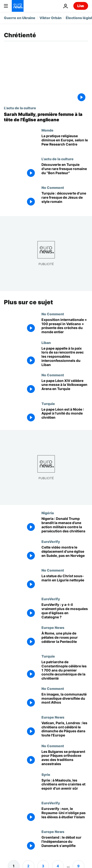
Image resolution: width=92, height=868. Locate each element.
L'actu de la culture (20, 108)
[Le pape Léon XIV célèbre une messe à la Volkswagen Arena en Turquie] (65, 387)
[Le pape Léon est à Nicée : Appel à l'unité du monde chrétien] (65, 416)
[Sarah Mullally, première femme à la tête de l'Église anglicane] (46, 117)
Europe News (53, 627)
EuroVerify (51, 541)
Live (81, 6)
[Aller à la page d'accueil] (18, 6)
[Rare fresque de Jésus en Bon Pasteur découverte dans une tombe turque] (65, 200)
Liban (46, 342)
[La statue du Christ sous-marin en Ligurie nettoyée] (65, 582)
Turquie (48, 403)
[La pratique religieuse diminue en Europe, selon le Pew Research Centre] (65, 142)
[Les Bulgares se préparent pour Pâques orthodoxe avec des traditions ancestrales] (65, 758)
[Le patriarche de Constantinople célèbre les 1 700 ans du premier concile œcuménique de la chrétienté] (65, 670)
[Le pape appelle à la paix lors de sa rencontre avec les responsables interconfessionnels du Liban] (65, 357)
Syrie (46, 774)
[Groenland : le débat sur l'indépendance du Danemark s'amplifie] (65, 844)
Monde (47, 130)
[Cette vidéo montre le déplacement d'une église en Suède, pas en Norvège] (65, 554)
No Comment (53, 187)
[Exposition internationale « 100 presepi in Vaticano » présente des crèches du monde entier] (65, 326)
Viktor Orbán (51, 18)
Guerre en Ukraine (20, 18)
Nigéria (48, 513)
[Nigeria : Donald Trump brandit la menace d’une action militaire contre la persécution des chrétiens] (65, 525)
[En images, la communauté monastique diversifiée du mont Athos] (65, 701)
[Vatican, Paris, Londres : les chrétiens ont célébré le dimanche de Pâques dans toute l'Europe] (65, 729)
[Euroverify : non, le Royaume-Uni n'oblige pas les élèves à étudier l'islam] (65, 815)
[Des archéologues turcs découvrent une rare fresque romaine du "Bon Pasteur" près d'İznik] (65, 171)
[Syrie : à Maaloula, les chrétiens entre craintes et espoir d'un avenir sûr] (65, 787)
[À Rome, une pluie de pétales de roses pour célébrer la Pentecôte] (65, 640)
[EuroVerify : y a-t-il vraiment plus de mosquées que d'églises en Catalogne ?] (65, 611)
